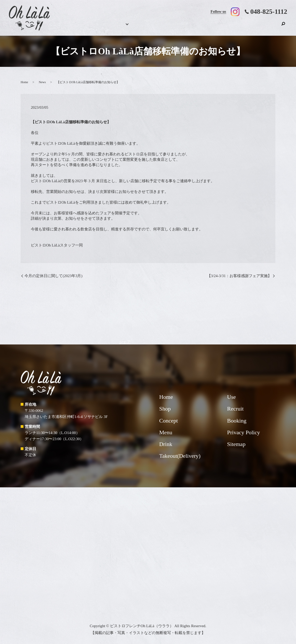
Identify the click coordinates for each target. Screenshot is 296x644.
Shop (271, 27)
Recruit (253, 27)
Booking (117, 27)
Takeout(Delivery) (203, 27)
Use (233, 27)
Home (100, 27)
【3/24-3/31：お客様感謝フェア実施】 (239, 276)
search (283, 26)
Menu (134, 27)
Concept (175, 27)
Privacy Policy (244, 432)
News (42, 82)
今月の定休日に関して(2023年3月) (53, 276)
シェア (125, 342)
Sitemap (236, 444)
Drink (156, 27)
